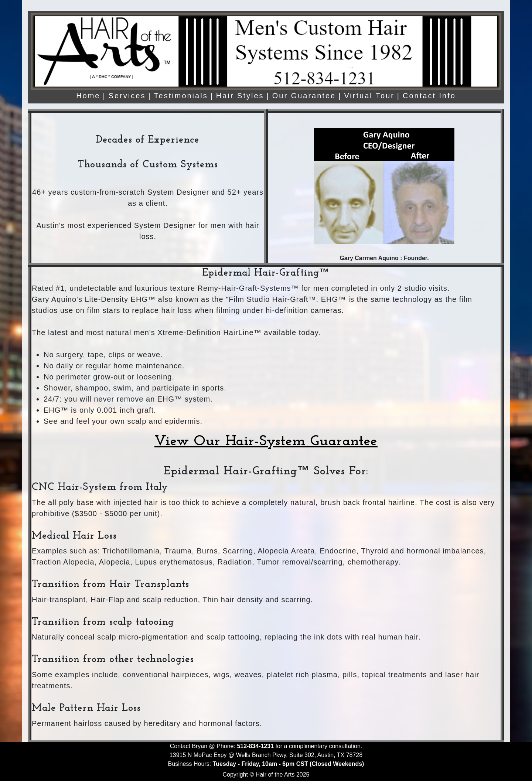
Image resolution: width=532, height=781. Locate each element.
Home (88, 96)
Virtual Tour (369, 96)
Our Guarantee (304, 96)
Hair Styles (240, 96)
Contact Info (429, 96)
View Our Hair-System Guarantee (266, 441)
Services (127, 96)
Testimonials (181, 96)
